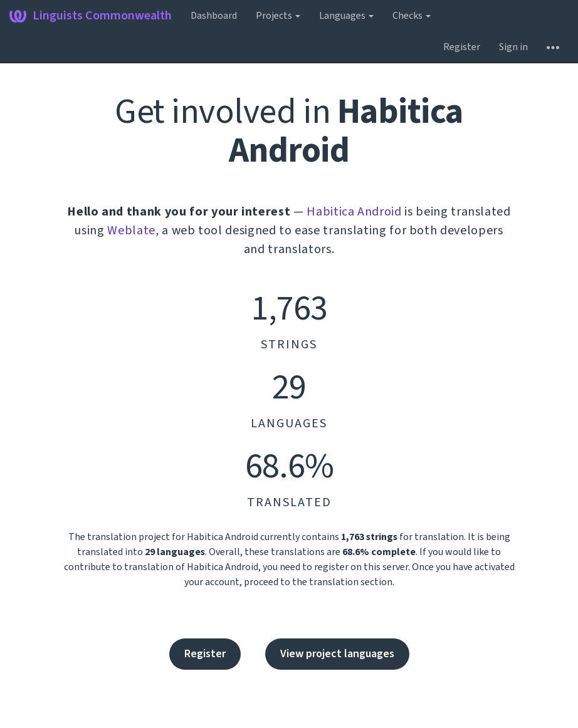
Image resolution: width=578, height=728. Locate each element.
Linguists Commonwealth (91, 16)
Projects (278, 16)
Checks (412, 16)
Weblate (131, 231)
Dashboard (214, 16)
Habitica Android (354, 212)
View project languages (337, 654)
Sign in (513, 47)
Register (462, 47)
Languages (346, 16)
